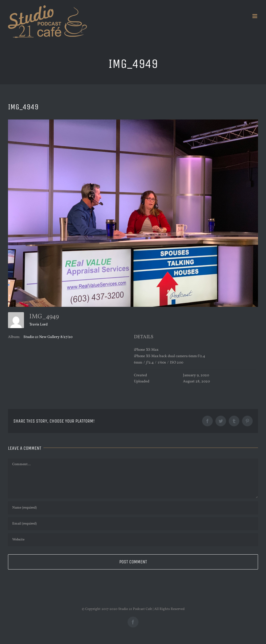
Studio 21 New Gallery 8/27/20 (48, 337)
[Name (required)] (133, 508)
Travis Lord (38, 325)
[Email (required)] (133, 524)
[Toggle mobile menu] (255, 16)
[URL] (133, 540)
